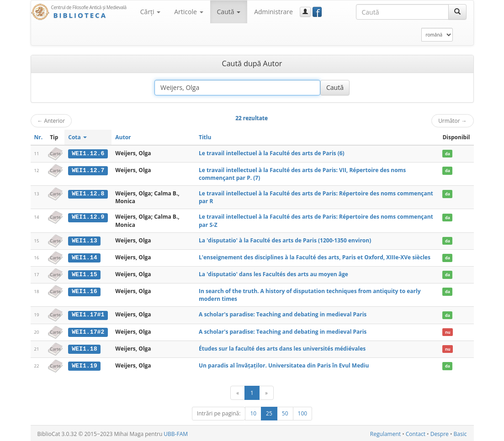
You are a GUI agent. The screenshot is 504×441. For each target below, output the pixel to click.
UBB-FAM (176, 433)
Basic (460, 433)
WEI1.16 (84, 291)
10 (253, 412)
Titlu (205, 137)
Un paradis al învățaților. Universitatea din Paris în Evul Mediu (284, 364)
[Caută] (457, 12)
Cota (77, 137)
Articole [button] (188, 12)
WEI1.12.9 (88, 217)
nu (448, 331)
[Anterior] (238, 391)
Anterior (51, 121)
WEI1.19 (84, 364)
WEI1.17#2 (88, 331)
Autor (123, 137)
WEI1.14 (84, 257)
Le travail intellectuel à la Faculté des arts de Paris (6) (272, 153)
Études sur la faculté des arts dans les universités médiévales (282, 348)
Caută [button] (229, 12)
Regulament (385, 433)
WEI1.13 (84, 240)
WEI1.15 (84, 274)
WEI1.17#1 (88, 314)
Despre (440, 433)
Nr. (39, 137)
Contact (416, 433)
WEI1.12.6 (88, 153)
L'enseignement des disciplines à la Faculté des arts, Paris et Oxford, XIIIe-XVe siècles (315, 257)
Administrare (273, 12)
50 (285, 412)
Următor (452, 121)
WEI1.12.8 (88, 194)
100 (303, 412)
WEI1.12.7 (88, 170)
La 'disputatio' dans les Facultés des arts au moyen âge (273, 274)
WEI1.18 (84, 348)
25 (269, 412)
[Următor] (266, 391)
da (448, 154)
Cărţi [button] (150, 12)
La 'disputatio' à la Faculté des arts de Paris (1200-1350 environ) (285, 240)
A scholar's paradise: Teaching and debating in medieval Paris (283, 314)
